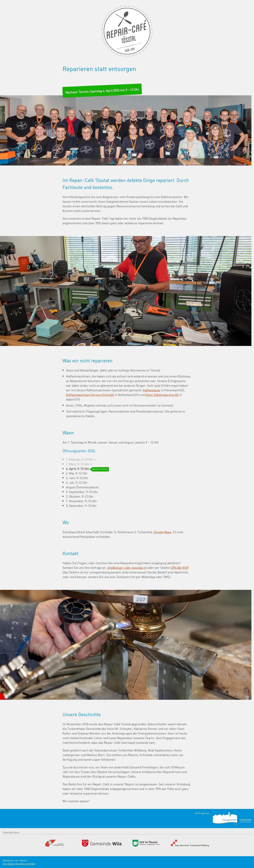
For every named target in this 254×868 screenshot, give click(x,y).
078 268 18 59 (180, 567)
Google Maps (163, 532)
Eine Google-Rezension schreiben (19, 864)
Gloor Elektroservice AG (162, 394)
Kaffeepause (152, 390)
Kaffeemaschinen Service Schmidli (90, 394)
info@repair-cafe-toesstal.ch (127, 567)
